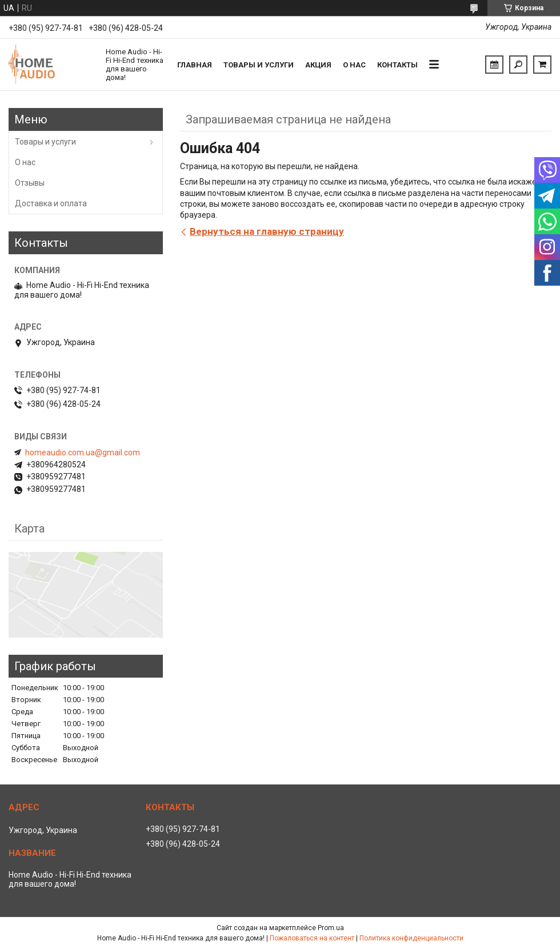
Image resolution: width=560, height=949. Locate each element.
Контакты (397, 65)
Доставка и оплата (51, 203)
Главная (195, 65)
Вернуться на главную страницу (267, 231)
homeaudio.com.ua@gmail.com (83, 453)
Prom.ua (331, 928)
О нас (354, 65)
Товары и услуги (259, 65)
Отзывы (30, 183)
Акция (318, 65)
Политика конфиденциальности (411, 938)
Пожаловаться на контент (312, 938)
